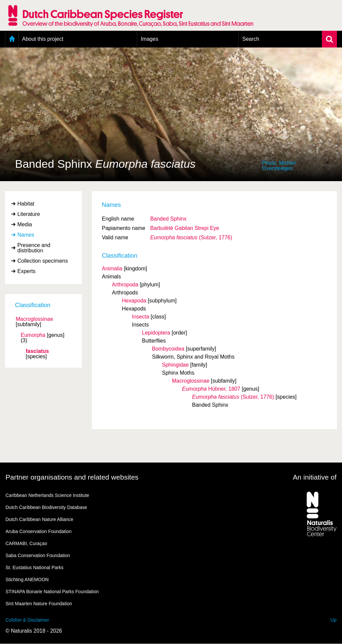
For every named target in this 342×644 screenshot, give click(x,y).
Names (26, 235)
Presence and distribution (34, 248)
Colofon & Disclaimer (28, 620)
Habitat (26, 204)
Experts (26, 271)
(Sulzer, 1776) (191, 237)
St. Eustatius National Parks (35, 567)
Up (334, 620)
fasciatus (37, 351)
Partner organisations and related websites (72, 477)
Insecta (141, 317)
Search (251, 39)
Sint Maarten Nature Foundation (39, 604)
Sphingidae (175, 365)
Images (149, 39)
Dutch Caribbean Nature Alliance (40, 519)
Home (12, 39)
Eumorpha (33, 335)
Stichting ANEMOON (27, 579)
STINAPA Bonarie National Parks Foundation (52, 592)
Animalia (112, 269)
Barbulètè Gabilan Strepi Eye (185, 228)
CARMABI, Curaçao (26, 543)
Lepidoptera (156, 333)
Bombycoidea (168, 349)
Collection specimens (43, 261)
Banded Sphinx (168, 219)
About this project (43, 39)
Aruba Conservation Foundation (39, 531)
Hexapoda (134, 301)
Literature (29, 214)
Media (25, 224)
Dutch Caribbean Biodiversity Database (46, 507)
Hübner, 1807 (211, 389)
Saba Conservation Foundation (38, 555)
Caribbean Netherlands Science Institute (48, 495)
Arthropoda (125, 285)
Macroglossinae (34, 319)
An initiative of (315, 477)
